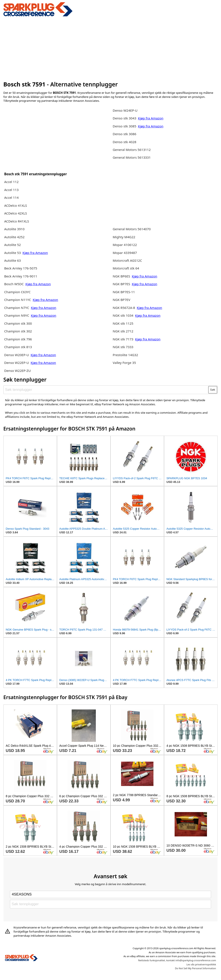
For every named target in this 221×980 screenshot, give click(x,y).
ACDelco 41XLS (16, 205)
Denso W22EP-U (17, 363)
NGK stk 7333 (123, 347)
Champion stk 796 (18, 339)
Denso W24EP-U (125, 110)
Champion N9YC (17, 315)
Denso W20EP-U (17, 355)
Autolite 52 (12, 245)
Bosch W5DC (14, 284)
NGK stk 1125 (123, 323)
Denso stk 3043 (124, 118)
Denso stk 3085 (124, 126)
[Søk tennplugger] (106, 390)
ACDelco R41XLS (17, 221)
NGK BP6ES (121, 276)
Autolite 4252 (14, 237)
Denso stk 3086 (124, 134)
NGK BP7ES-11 (124, 292)
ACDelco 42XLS (16, 213)
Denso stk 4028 (124, 142)
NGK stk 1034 (123, 315)
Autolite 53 (12, 253)
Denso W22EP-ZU (17, 371)
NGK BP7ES (121, 284)
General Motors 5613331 (132, 157)
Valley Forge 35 (124, 363)
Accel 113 (11, 190)
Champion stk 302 (18, 331)
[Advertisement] (111, 48)
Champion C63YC (17, 292)
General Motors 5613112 (132, 150)
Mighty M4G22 (124, 237)
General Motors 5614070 (132, 229)
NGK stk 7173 (123, 339)
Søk (213, 390)
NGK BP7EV (121, 300)
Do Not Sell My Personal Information (196, 968)
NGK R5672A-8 (124, 308)
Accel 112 (11, 182)
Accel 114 (11, 197)
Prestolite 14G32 (125, 355)
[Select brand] (110, 894)
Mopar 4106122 (125, 245)
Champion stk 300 (18, 323)
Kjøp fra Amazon (35, 253)
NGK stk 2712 (123, 331)
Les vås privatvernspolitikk (201, 964)
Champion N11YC (17, 300)
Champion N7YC (17, 308)
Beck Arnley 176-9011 (21, 276)
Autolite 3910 (14, 229)
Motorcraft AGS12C (127, 260)
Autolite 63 (12, 260)
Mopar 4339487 (125, 253)
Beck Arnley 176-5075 (21, 268)
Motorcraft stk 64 (126, 268)
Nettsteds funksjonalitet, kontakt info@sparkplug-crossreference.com (177, 960)
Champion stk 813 (18, 347)
